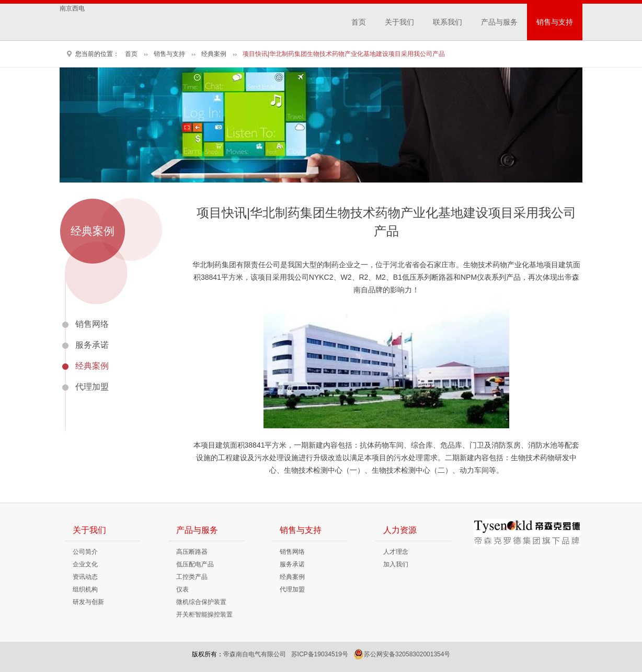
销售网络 (92, 324)
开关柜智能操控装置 (204, 614)
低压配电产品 (195, 564)
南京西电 (72, 8)
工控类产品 (192, 577)
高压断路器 (192, 552)
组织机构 (85, 589)
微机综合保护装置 (201, 602)
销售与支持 (555, 22)
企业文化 (85, 564)
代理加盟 (92, 387)
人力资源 (400, 530)
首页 (359, 22)
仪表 (182, 589)
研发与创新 (88, 602)
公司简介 (85, 552)
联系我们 (448, 22)
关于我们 (399, 22)
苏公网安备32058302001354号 (402, 654)
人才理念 (396, 552)
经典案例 (214, 54)
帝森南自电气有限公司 (255, 654)
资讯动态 (85, 577)
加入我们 (396, 564)
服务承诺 (92, 345)
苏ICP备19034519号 (320, 654)
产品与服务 (499, 22)
